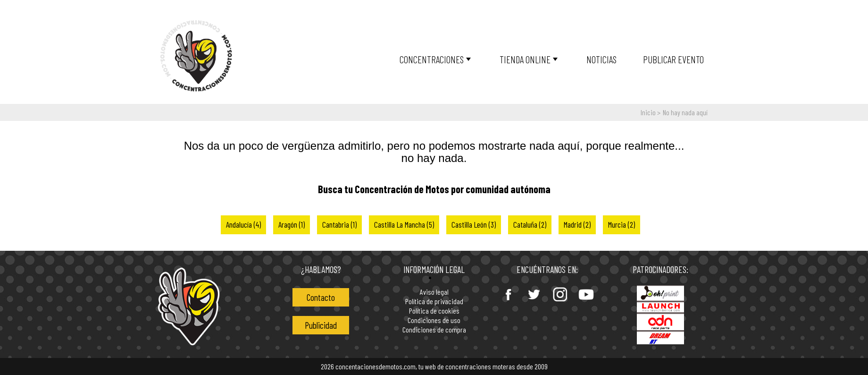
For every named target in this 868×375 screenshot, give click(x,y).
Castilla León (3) (474, 224)
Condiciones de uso (434, 320)
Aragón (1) (292, 224)
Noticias (601, 59)
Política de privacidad (434, 302)
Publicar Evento (673, 59)
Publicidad (321, 325)
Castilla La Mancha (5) (404, 224)
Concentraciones (432, 59)
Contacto (321, 297)
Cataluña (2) (530, 224)
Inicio (648, 112)
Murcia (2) (622, 224)
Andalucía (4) (243, 224)
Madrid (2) (577, 224)
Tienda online (525, 59)
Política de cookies (434, 311)
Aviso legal (434, 292)
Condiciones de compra (434, 330)
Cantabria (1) (339, 224)
